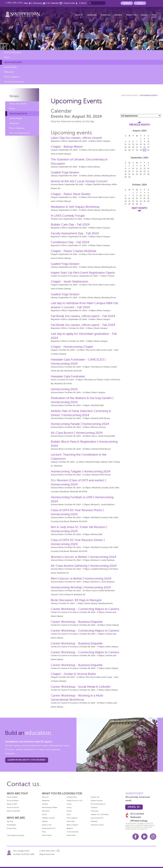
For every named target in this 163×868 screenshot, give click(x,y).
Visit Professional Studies (16, 835)
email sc (134, 807)
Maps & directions (47, 854)
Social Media (10, 67)
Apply (127, 3)
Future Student (12, 797)
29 (141, 150)
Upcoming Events (13, 62)
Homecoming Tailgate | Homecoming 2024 (81, 471)
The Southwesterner (14, 82)
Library (69, 807)
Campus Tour (47, 825)
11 (125, 144)
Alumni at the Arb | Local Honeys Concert (79, 181)
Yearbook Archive (97, 825)
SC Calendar (53, 3)
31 (148, 150)
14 (137, 144)
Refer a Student (72, 825)
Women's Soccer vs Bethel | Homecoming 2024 (83, 557)
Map (26, 3)
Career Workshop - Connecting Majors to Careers (85, 609)
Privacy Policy (12, 828)
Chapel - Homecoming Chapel (72, 347)
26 (129, 150)
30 (145, 150)
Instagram (153, 837)
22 (141, 147)
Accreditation (11, 825)
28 (137, 150)
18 (125, 147)
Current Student (13, 800)
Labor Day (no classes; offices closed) (76, 138)
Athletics (118, 15)
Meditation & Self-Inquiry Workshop (75, 207)
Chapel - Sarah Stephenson (69, 281)
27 (133, 150)
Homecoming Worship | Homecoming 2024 (81, 587)
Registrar (70, 828)
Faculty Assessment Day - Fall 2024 (75, 233)
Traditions (94, 807)
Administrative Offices (50, 807)
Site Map (10, 821)
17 (148, 144)
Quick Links (70, 3)
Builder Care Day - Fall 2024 (70, 224)
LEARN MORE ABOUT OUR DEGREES (27, 760)
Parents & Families (13, 811)
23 (144, 147)
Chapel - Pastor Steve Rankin (71, 194)
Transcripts (95, 811)
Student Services (97, 800)
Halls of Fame (47, 835)
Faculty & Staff (12, 804)
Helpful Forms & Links (74, 800)
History (69, 804)
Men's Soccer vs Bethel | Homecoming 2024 (81, 578)
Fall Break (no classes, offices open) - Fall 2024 (83, 316)
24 (148, 147)
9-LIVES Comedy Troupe (68, 216)
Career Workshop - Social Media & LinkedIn (81, 687)
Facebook (136, 837)
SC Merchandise (72, 832)
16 (144, 144)
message (58, 851)
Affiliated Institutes (48, 818)
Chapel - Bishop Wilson (67, 147)
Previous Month (139, 125)
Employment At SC (49, 828)
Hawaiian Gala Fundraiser (68, 376)
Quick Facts (71, 821)
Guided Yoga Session (65, 172)
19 (129, 147)
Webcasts (9, 72)
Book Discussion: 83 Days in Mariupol (76, 600)
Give (140, 3)
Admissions (46, 811)
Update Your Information (100, 814)
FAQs (44, 832)
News (154, 15)
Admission (92, 15)
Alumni (144, 15)
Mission (69, 811)
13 (133, 144)
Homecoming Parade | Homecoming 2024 (80, 424)
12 (129, 144)
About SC (79, 15)
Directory (38, 3)
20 (133, 147)
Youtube (144, 837)
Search (84, 3)
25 (125, 150)
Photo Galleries (12, 77)
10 (148, 141)
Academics (105, 15)
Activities (45, 804)
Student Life (131, 15)
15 (141, 144)
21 (137, 147)
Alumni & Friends (13, 807)
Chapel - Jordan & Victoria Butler (74, 674)
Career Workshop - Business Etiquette (77, 622)
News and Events (13, 52)
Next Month (139, 208)
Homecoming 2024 (64, 389)
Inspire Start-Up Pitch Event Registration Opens (83, 273)
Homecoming (72, 797)
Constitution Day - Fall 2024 (70, 242)
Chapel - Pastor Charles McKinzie (74, 251)
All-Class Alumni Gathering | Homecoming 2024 (84, 566)
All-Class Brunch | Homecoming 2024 (77, 433)
